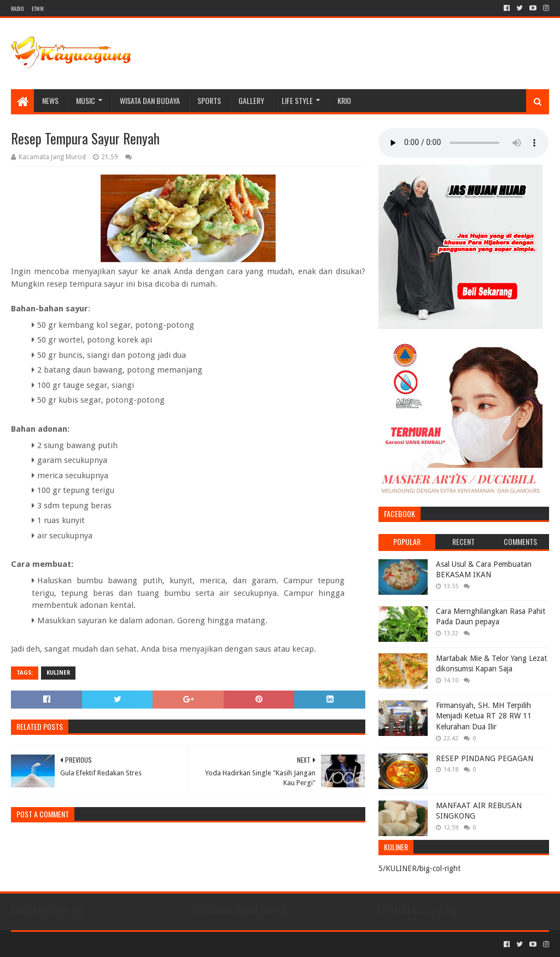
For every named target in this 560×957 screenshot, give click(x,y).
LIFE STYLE (297, 100)
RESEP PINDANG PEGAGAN (485, 758)
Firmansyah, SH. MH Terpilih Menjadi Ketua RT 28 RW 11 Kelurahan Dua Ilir (484, 716)
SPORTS (209, 100)
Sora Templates (72, 944)
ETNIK (38, 8)
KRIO (344, 100)
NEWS (50, 100)
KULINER (58, 673)
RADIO (17, 8)
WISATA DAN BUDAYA (150, 100)
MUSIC (86, 100)
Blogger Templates (135, 944)
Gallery (251, 100)
